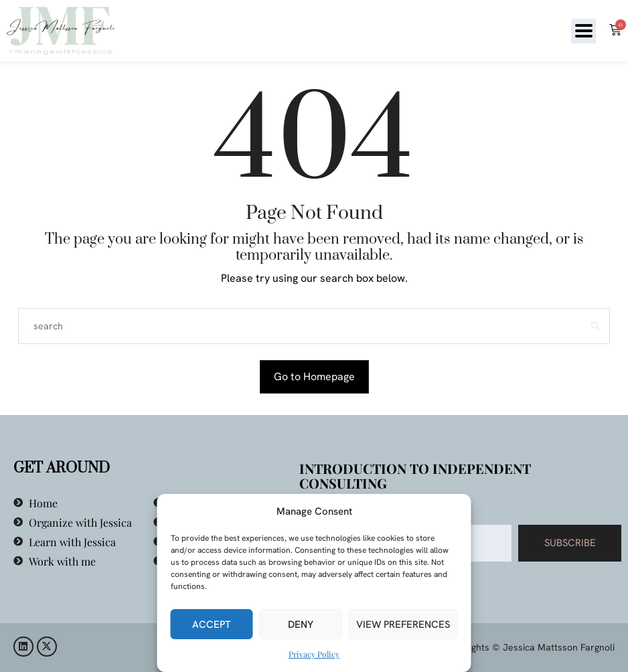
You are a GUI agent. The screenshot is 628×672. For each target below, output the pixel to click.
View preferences (403, 624)
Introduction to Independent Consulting (415, 476)
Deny (301, 624)
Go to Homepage (314, 376)
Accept (212, 624)
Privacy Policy (314, 654)
